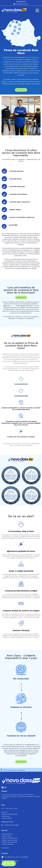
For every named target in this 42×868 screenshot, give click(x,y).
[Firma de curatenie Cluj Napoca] (2, 770)
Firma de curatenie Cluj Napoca (15, 770)
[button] (10, 137)
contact (13, 306)
